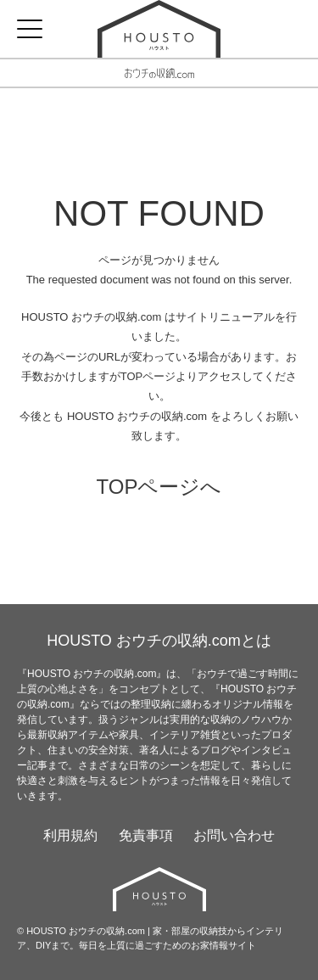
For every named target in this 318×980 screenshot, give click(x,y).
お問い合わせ (234, 835)
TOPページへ (159, 487)
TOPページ (148, 376)
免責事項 (146, 835)
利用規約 (70, 835)
